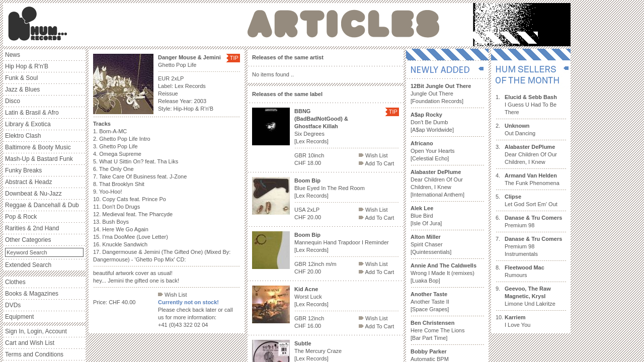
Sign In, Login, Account (36, 331)
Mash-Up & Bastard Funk (39, 159)
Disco (13, 101)
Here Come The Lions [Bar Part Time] (437, 330)
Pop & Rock (21, 217)
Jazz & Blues (22, 89)
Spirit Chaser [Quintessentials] (431, 244)
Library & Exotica (28, 124)
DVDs (13, 305)
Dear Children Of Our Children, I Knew (531, 154)
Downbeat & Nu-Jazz (33, 194)
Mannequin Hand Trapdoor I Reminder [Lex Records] (342, 242)
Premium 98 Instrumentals (533, 246)
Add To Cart (376, 163)
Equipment (19, 317)
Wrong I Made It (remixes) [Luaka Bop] (444, 273)
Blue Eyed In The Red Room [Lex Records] (330, 188)
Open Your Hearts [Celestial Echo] (432, 151)
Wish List (173, 295)
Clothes (15, 282)
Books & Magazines (32, 294)
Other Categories (28, 240)
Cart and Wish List (30, 343)
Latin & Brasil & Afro (32, 113)
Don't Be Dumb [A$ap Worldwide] (432, 122)
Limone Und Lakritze (530, 296)
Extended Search (28, 265)
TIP (234, 58)
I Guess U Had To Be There (531, 105)
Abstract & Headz (28, 182)
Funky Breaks (23, 170)
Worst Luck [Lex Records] (311, 297)
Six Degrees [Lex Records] (321, 126)
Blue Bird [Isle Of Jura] (426, 216)
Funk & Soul (21, 78)
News (13, 55)
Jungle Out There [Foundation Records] (441, 94)
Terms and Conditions (34, 354)
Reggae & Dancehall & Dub (42, 205)
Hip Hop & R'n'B (27, 66)
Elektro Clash (23, 136)
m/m (331, 264)
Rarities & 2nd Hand (32, 228)
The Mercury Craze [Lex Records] (318, 351)
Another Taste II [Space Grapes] (430, 302)
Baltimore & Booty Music (38, 147)
